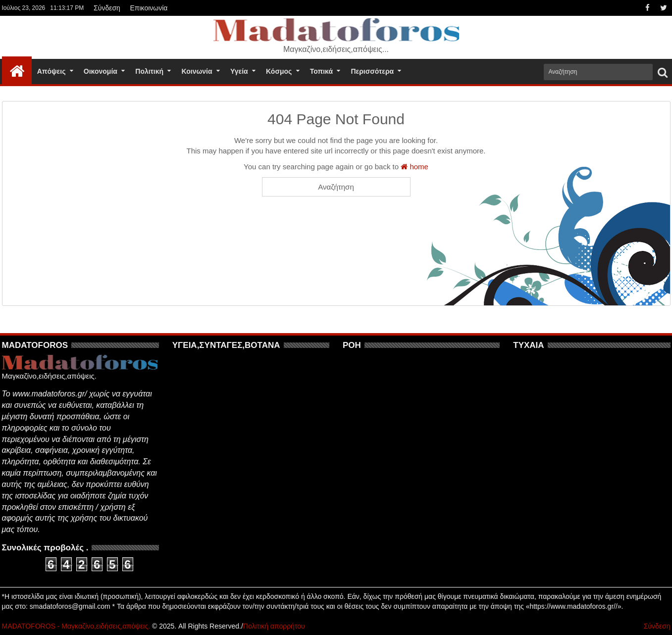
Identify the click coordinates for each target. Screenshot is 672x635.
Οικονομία (101, 71)
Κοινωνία (197, 71)
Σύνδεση (107, 8)
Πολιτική (149, 71)
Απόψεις (52, 71)
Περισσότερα (372, 71)
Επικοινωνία (149, 8)
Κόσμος (279, 71)
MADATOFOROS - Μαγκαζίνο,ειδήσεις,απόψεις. (76, 626)
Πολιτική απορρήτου (274, 626)
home (414, 167)
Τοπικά (321, 71)
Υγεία (239, 71)
